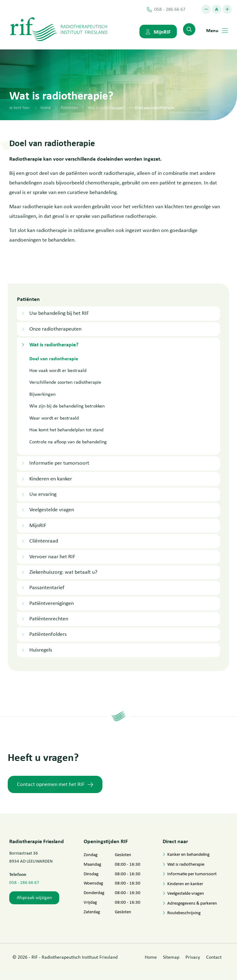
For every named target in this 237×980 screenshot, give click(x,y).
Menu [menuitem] (217, 31)
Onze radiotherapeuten (55, 329)
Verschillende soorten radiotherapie (65, 382)
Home (46, 108)
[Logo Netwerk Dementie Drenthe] (59, 29)
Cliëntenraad (44, 541)
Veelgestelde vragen (52, 509)
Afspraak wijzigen (34, 897)
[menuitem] (189, 29)
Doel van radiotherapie (155, 108)
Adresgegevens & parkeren (192, 903)
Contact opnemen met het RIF (55, 784)
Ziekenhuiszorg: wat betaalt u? (63, 572)
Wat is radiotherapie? (106, 108)
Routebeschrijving (184, 912)
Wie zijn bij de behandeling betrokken (67, 406)
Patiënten (69, 108)
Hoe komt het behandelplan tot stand (66, 430)
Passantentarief (47, 587)
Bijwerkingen (42, 394)
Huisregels (41, 650)
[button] (206, 9)
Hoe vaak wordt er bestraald (58, 370)
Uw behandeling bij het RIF (59, 313)
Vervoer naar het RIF (52, 556)
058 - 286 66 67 (24, 882)
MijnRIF (38, 525)
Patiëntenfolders (48, 634)
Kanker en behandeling (188, 854)
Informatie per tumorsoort (59, 463)
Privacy (193, 957)
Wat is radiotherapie (186, 864)
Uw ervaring (43, 494)
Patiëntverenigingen (52, 603)
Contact (214, 957)
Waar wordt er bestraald (54, 418)
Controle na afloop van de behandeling (68, 442)
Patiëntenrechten (49, 619)
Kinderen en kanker (51, 479)
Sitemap (171, 957)
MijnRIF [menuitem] (158, 32)
